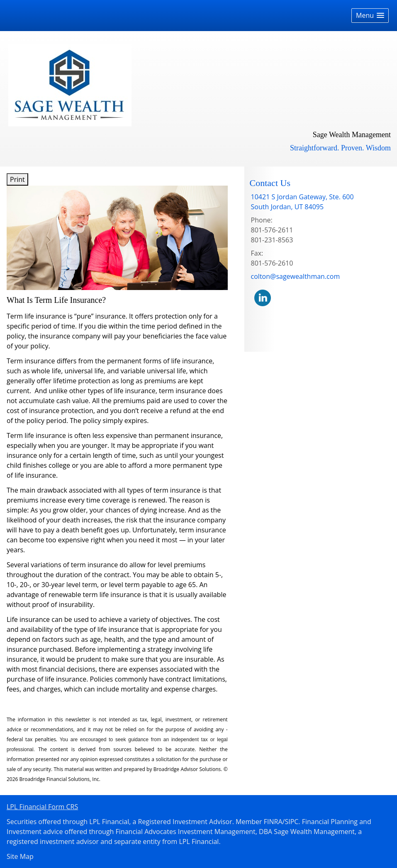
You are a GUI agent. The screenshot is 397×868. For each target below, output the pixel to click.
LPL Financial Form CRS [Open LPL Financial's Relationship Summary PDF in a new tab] (42, 807)
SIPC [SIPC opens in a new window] (291, 822)
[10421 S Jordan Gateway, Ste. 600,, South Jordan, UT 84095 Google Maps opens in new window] (302, 202)
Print (17, 179)
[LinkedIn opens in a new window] (263, 297)
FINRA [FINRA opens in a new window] (273, 822)
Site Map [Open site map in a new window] (20, 856)
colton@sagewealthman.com (296, 276)
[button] (370, 16)
